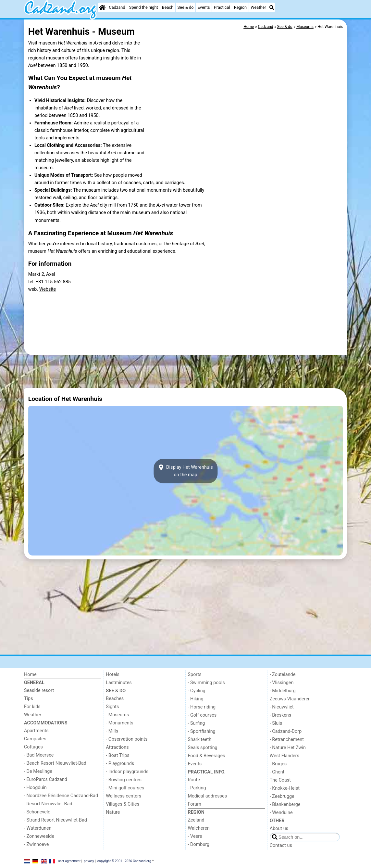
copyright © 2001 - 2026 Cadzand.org (124, 861)
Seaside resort (39, 690)
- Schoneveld (37, 812)
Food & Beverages (207, 756)
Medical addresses (208, 796)
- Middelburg (283, 691)
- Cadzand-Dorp (286, 731)
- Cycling (197, 691)
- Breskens (280, 715)
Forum (195, 804)
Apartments (36, 731)
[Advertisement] (185, 372)
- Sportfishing (202, 731)
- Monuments (120, 723)
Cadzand (117, 7)
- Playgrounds (120, 764)
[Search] (272, 7)
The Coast (280, 780)
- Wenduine (281, 813)
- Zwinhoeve (36, 844)
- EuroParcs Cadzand (46, 779)
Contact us (281, 845)
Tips (29, 699)
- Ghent (277, 772)
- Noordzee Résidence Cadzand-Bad (61, 796)
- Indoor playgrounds (127, 772)
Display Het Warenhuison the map (185, 471)
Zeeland (196, 820)
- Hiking (196, 699)
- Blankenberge (285, 804)
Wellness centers (124, 796)
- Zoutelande (283, 675)
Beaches (115, 699)
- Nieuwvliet (282, 707)
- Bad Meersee (39, 755)
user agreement (69, 861)
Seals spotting (203, 748)
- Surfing (197, 723)
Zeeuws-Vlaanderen (290, 699)
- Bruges (278, 764)
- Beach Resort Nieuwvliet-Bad (55, 763)
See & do (186, 7)
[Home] (102, 7)
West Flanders (284, 756)
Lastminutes (119, 683)
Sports (195, 675)
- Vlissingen (282, 683)
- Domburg (199, 844)
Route (194, 780)
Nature (113, 812)
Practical (222, 7)
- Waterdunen (38, 828)
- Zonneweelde (39, 836)
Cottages (33, 747)
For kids (32, 707)
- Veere (195, 836)
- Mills (112, 731)
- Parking (197, 788)
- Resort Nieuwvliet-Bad (48, 804)
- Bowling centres (124, 780)
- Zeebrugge (282, 796)
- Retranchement (287, 740)
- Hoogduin (35, 788)
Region (240, 7)
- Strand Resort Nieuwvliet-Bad (56, 820)
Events (204, 7)
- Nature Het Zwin (288, 748)
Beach (168, 7)
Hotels (113, 675)
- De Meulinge (38, 771)
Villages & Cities (123, 804)
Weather (258, 7)
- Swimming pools (206, 683)
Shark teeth (200, 740)
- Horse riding (202, 707)
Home (30, 675)
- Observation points (127, 739)
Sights (112, 707)
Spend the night (144, 7)
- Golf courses (202, 715)
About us (279, 829)
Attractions (117, 747)
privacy (89, 861)
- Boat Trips (118, 755)
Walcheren (199, 828)
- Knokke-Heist (285, 788)
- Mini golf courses (125, 788)
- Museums (117, 715)
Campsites (35, 739)
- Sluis (276, 723)
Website (48, 289)
